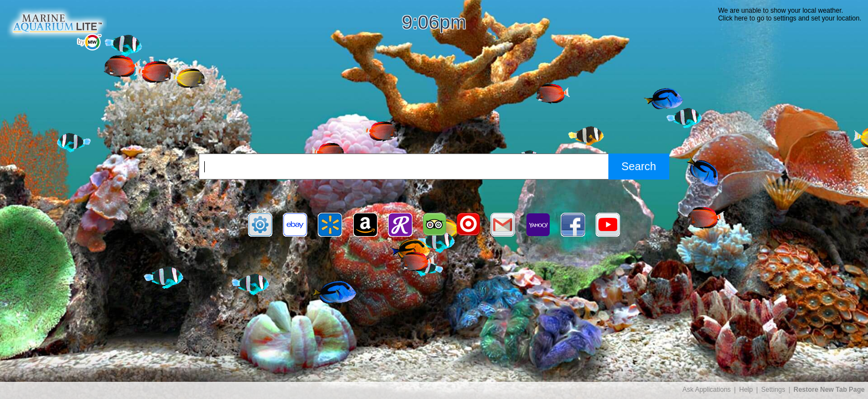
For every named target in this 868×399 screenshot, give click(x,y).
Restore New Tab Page (829, 390)
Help (746, 390)
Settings (773, 390)
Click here (733, 18)
